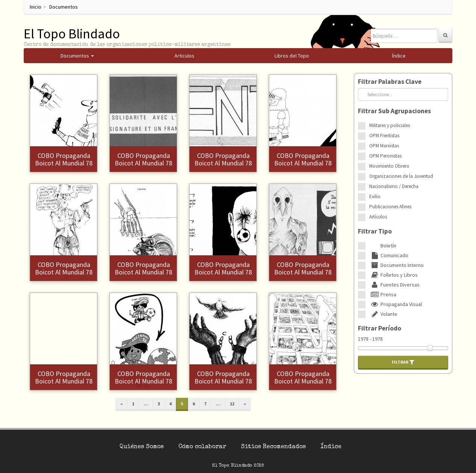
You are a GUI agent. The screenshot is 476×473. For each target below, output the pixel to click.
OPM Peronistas (385, 156)
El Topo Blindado (72, 34)
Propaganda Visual (396, 304)
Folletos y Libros (393, 275)
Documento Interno (396, 265)
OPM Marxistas (384, 146)
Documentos (64, 7)
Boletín (383, 246)
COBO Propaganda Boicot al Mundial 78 (64, 159)
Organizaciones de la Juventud (401, 176)
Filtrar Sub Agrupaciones (394, 111)
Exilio (375, 196)
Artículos (378, 217)
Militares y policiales (390, 125)
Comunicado (389, 255)
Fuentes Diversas (394, 285)
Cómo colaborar (202, 447)
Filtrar (403, 362)
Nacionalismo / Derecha (394, 186)
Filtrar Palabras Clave (390, 82)
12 (232, 404)
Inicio (36, 7)
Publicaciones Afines (390, 207)
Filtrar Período (380, 328)
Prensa (383, 294)
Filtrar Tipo (375, 231)
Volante (383, 314)
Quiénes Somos (142, 447)
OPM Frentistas (384, 136)
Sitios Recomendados (273, 447)
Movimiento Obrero (389, 166)
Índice (331, 447)
